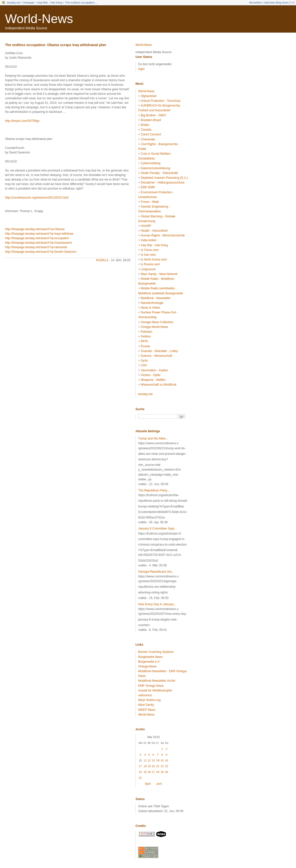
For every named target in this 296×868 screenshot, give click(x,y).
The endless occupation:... (81, 3)
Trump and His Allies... (153, 439)
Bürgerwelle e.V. (149, 662)
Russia (145, 346)
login (141, 69)
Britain (145, 125)
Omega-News (147, 666)
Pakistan (146, 332)
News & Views (150, 308)
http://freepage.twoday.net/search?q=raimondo (36, 247)
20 (153, 766)
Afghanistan (149, 96)
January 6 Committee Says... (158, 529)
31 (140, 778)
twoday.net (14, 3)
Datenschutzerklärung (155, 168)
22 (162, 766)
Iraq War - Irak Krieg (50, 3)
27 (153, 772)
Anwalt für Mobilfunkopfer (155, 690)
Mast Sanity (146, 705)
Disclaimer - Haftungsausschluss (163, 183)
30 (167, 772)
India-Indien (149, 240)
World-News (39, 19)
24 (140, 772)
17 (140, 766)
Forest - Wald (150, 202)
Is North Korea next (154, 259)
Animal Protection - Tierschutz (161, 101)
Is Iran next (148, 255)
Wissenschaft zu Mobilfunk (159, 385)
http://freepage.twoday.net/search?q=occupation (37, 238)
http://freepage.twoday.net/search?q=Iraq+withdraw (39, 234)
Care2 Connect (151, 134)
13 (153, 760)
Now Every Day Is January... (157, 604)
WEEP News (147, 710)
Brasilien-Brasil (151, 120)
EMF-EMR (148, 187)
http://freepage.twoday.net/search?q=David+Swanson (41, 252)
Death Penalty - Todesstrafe (159, 173)
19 (149, 766)
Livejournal (148, 269)
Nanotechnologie (152, 303)
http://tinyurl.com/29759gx (22, 121)
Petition (146, 336)
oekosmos (145, 695)
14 (158, 760)
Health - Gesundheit (154, 231)
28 (158, 772)
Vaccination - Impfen (154, 370)
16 (167, 760)
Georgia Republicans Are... (156, 572)
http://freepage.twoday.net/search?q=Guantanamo (39, 243)
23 (167, 766)
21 (158, 766)
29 (162, 772)
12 (149, 760)
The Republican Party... (154, 490)
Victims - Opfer (151, 375)
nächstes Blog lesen (276, 3)
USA (144, 365)
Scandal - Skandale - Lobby (159, 351)
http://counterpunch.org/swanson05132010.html (37, 198)
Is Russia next (150, 264)
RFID (144, 341)
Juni (159, 784)
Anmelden (256, 3)
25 (145, 772)
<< (292, 3)
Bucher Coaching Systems (156, 652)
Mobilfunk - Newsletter (156, 298)
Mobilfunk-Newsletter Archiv (157, 681)
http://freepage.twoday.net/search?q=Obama (35, 229)
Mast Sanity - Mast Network (159, 274)
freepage (29, 3)
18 (145, 766)
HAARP (146, 226)
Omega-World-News (154, 327)
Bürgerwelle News (150, 657)
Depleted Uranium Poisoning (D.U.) (164, 178)
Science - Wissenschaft (156, 356)
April (148, 784)
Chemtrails (148, 139)
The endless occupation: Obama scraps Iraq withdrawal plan (56, 45)
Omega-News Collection (157, 322)
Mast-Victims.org (149, 700)
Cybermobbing (151, 163)
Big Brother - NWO (153, 115)
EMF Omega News (151, 686)
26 (149, 772)
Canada (146, 130)
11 (145, 760)
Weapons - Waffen (153, 380)
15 (162, 760)
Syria (144, 361)
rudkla (102, 260)
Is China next (150, 250)
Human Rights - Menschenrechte (163, 235)
